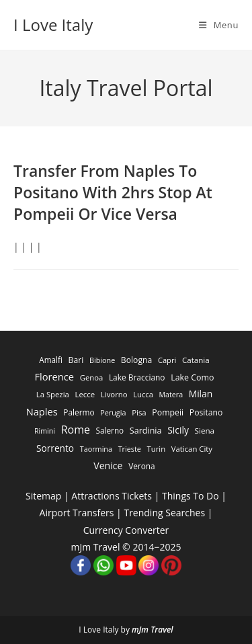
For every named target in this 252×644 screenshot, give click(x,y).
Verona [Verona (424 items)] (142, 466)
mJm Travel (153, 630)
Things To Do (191, 496)
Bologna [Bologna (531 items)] (136, 360)
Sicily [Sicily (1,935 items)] (178, 430)
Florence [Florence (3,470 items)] (54, 376)
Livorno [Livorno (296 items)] (114, 394)
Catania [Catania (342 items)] (196, 360)
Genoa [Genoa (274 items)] (91, 377)
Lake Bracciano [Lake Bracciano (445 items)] (137, 377)
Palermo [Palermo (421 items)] (79, 412)
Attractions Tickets (112, 496)
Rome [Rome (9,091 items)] (76, 430)
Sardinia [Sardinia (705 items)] (146, 431)
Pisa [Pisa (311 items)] (139, 412)
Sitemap (43, 496)
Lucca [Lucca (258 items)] (143, 394)
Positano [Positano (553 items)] (206, 412)
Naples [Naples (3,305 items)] (42, 411)
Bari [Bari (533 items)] (76, 360)
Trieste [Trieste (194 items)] (130, 449)
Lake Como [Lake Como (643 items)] (192, 377)
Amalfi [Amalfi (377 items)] (51, 360)
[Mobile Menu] (219, 25)
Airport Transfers (77, 513)
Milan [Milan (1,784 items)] (201, 394)
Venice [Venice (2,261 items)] (108, 466)
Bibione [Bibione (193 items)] (102, 360)
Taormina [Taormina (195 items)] (96, 449)
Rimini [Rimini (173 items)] (45, 431)
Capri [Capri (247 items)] (167, 360)
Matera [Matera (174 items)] (171, 395)
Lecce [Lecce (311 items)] (85, 394)
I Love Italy (53, 25)
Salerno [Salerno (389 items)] (110, 430)
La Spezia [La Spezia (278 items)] (53, 394)
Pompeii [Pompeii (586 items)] (168, 412)
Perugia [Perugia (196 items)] (113, 412)
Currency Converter (126, 530)
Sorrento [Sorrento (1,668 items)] (55, 448)
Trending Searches (164, 513)
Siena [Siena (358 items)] (205, 431)
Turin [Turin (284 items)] (157, 449)
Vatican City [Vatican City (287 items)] (192, 449)
